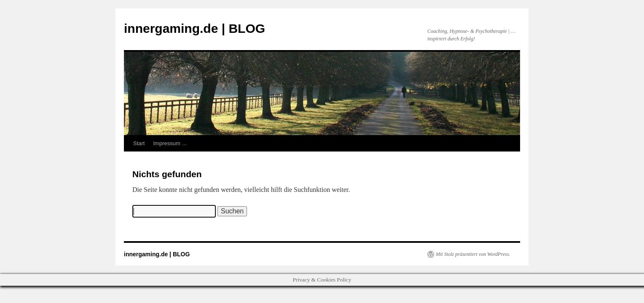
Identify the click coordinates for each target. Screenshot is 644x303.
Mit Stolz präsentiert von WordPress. (473, 254)
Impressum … (170, 143)
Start (139, 143)
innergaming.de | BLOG (195, 28)
